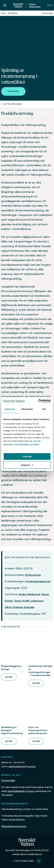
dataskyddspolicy (17, 819)
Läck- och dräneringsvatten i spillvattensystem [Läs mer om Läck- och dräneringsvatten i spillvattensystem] (38, 730)
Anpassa (27, 465)
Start (4, 13)
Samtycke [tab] (10, 409)
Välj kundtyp (48, 13)
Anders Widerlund (29, 594)
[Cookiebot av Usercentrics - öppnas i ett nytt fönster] (38, 401)
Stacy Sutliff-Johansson (29, 601)
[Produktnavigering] (2, 104)
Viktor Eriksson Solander (20, 607)
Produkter (13, 13)
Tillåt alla (27, 456)
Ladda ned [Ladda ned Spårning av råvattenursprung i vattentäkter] (13, 91)
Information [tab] (27, 409)
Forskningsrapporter (38, 581)
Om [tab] (44, 409)
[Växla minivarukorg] (50, 5)
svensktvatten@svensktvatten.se (27, 854)
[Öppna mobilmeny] (5, 5)
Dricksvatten (33, 575)
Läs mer (9, 677)
